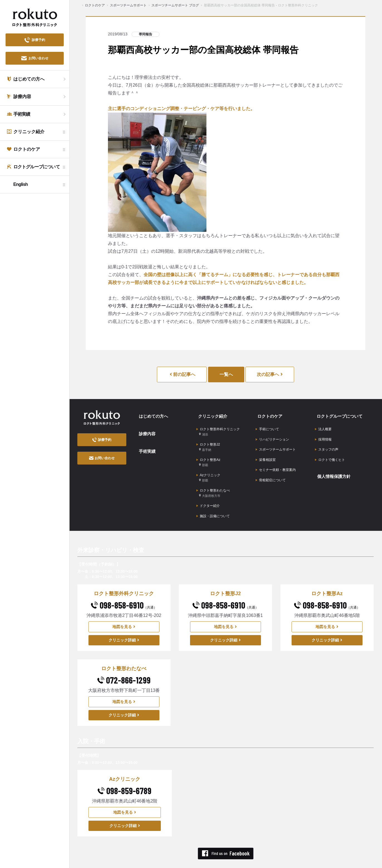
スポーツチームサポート (276, 443)
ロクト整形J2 (208, 442)
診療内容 (146, 430)
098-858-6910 (124, 590)
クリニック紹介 (211, 415)
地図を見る (124, 611)
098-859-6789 (125, 775)
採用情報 (323, 435)
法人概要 (323, 426)
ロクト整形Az (208, 455)
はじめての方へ (152, 415)
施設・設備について (213, 502)
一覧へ (226, 374)
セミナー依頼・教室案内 (276, 461)
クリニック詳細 (124, 625)
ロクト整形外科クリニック (218, 428)
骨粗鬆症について (271, 469)
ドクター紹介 (208, 493)
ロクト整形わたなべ (213, 482)
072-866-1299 (124, 665)
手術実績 (146, 445)
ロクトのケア (268, 415)
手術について (267, 426)
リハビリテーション (272, 435)
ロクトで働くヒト (330, 452)
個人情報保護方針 (333, 466)
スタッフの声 (327, 443)
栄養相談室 (266, 452)
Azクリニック (208, 469)
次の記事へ (270, 374)
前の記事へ (183, 374)
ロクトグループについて (339, 415)
